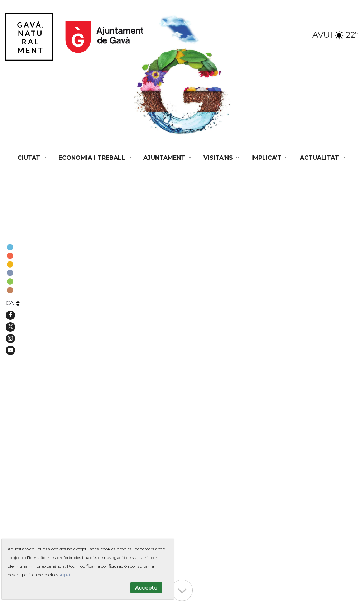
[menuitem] (33, 158)
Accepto (146, 588)
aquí (65, 575)
